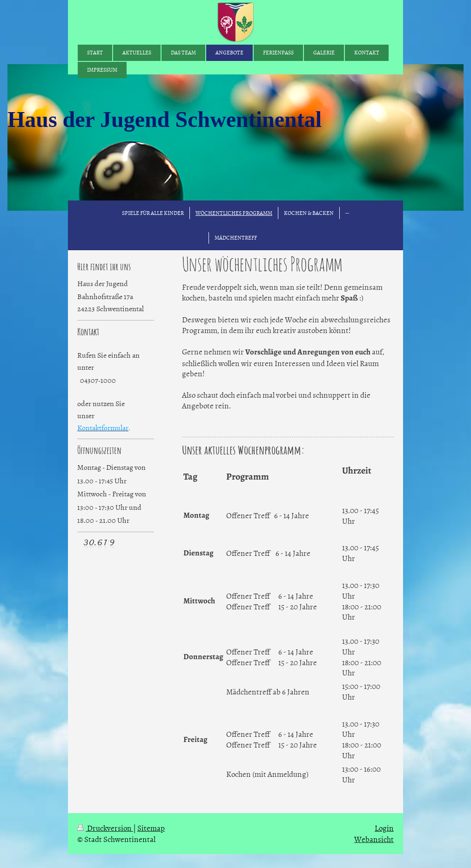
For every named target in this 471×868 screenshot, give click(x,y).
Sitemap (151, 828)
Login (384, 828)
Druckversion (105, 828)
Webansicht (374, 839)
